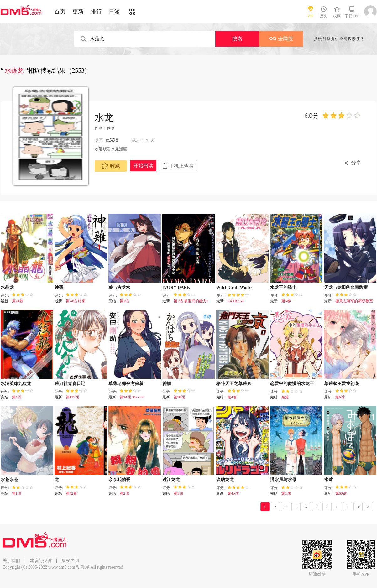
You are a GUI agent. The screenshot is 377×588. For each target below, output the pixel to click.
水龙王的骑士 (283, 287)
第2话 (124, 493)
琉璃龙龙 (225, 480)
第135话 (72, 397)
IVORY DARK (176, 287)
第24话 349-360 (132, 397)
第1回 (178, 493)
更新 (78, 12)
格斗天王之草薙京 (234, 384)
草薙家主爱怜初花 (342, 384)
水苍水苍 (9, 480)
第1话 (124, 301)
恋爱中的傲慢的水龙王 (292, 384)
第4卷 (232, 397)
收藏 (111, 166)
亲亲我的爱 (119, 480)
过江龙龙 (171, 480)
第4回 (17, 397)
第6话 (340, 397)
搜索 (237, 39)
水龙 (104, 117)
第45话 (233, 493)
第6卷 (286, 301)
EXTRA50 (236, 301)
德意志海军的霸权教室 (354, 301)
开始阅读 (143, 166)
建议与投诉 (41, 561)
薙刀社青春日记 (70, 384)
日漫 (114, 12)
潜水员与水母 (283, 480)
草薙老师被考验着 (126, 384)
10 (358, 507)
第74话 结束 (76, 301)
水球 (328, 480)
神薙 (59, 287)
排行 (96, 12)
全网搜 (281, 39)
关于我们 (11, 561)
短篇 (285, 397)
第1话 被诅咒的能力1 (191, 301)
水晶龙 (7, 287)
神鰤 (167, 384)
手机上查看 (181, 166)
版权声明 (70, 561)
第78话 (179, 397)
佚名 (111, 128)
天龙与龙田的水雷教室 (346, 287)
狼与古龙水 (119, 287)
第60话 (341, 493)
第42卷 (71, 493)
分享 (356, 163)
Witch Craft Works (234, 287)
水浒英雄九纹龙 (16, 384)
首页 (60, 12)
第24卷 (18, 301)
